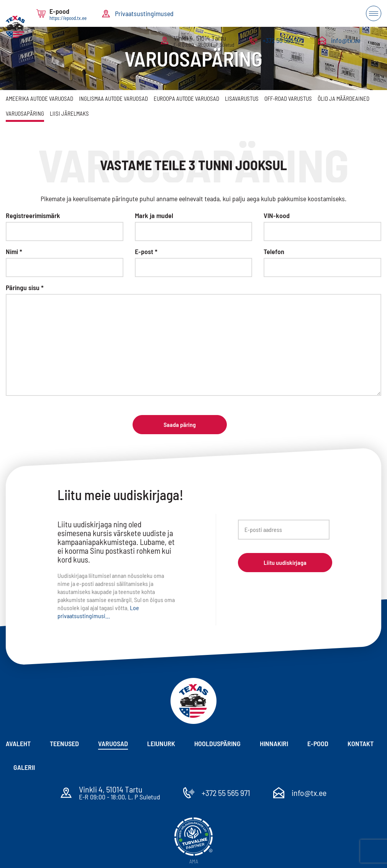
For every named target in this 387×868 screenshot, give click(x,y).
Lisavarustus (242, 98)
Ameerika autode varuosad (39, 98)
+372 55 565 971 (283, 40)
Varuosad (113, 743)
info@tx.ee (346, 40)
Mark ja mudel (154, 215)
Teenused (64, 743)
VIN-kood (277, 215)
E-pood (318, 743)
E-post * (146, 251)
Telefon (274, 251)
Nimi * (14, 251)
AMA (194, 861)
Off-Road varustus (288, 98)
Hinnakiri (274, 743)
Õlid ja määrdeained (344, 98)
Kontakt (361, 743)
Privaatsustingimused (144, 13)
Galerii (24, 767)
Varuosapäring (25, 113)
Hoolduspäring (217, 743)
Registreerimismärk (33, 215)
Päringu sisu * (25, 287)
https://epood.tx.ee (68, 18)
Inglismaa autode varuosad (113, 98)
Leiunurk (161, 743)
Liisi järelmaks (69, 113)
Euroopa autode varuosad (186, 98)
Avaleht (18, 743)
